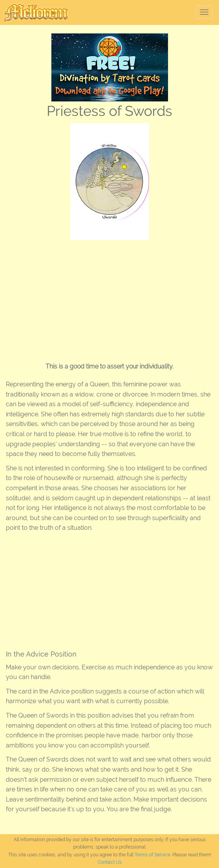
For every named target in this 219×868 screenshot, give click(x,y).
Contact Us (110, 862)
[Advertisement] (109, 298)
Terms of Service (152, 855)
